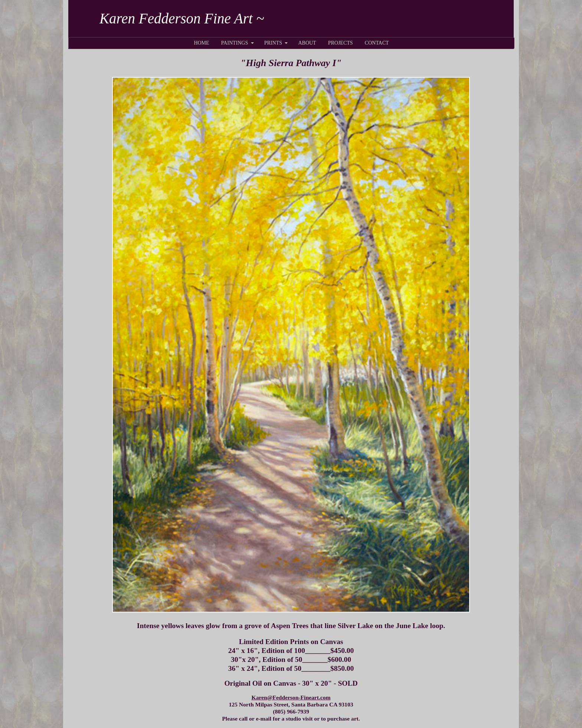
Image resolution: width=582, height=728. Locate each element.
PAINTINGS (235, 43)
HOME (201, 43)
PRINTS (273, 43)
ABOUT (307, 43)
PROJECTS (341, 43)
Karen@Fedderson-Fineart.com (291, 697)
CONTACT (377, 43)
